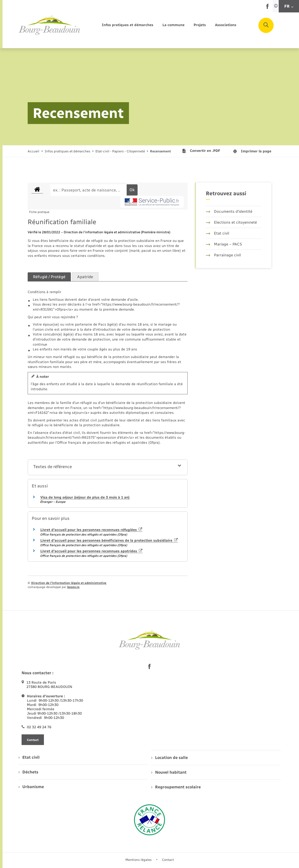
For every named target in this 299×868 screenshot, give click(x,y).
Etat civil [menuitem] (29, 757)
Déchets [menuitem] (28, 772)
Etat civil (218, 233)
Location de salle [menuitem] (170, 758)
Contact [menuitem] (168, 860)
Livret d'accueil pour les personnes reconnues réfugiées (91, 530)
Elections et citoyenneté (231, 222)
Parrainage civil (223, 255)
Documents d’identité (229, 211)
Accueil (34, 151)
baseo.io (73, 587)
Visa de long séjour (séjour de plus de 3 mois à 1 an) (85, 497)
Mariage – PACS (224, 244)
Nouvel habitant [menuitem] (169, 772)
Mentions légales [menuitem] (139, 860)
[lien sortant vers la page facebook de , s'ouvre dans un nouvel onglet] (267, 8)
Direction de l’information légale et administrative (69, 583)
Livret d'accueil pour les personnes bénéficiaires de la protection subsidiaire (109, 541)
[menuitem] (128, 25)
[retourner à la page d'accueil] (49, 25)
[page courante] (160, 151)
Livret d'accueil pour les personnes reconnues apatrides (91, 551)
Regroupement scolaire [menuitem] (176, 787)
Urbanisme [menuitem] (31, 787)
